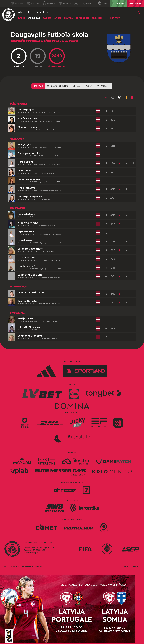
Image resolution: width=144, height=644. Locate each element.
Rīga (102, 3)
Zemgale (49, 3)
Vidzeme (33, 3)
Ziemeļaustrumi (84, 3)
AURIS (137, 566)
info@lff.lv (36, 553)
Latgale (65, 3)
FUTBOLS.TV (119, 3)
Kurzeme (17, 3)
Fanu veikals (136, 3)
